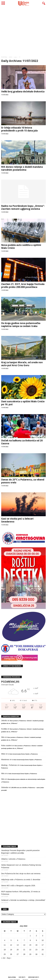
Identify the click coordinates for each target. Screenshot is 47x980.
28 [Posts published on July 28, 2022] (24, 954)
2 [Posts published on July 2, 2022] (36, 936)
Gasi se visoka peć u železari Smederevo (17, 520)
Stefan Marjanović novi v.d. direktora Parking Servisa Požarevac (21, 866)
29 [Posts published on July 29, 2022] (30, 954)
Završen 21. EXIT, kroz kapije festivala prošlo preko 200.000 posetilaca (23, 286)
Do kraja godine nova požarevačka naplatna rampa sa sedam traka (21, 325)
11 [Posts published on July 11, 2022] (5, 945)
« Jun (3, 958)
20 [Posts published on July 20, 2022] (18, 950)
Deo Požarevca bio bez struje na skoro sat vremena (21, 874)
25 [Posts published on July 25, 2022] (5, 954)
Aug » (9, 958)
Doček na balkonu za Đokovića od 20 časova (22, 442)
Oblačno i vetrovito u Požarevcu (13, 859)
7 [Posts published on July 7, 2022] (24, 940)
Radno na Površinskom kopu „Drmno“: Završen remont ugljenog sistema (23, 207)
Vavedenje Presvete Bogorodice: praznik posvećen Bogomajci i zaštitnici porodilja (20, 852)
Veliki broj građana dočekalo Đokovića (23, 92)
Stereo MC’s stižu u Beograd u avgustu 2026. (18, 886)
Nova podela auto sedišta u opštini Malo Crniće (21, 246)
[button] (43, 3)
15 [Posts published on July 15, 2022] (30, 945)
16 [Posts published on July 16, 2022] (36, 945)
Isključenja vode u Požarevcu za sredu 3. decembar (21, 880)
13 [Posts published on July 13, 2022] (18, 945)
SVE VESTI (22, 977)
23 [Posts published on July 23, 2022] (36, 950)
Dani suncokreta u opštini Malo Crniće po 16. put (23, 403)
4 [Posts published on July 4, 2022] (5, 940)
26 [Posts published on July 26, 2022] (11, 954)
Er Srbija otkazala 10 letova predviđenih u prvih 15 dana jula (19, 129)
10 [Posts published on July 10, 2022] (43, 940)
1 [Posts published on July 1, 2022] (30, 936)
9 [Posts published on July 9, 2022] (36, 940)
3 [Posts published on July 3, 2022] (43, 936)
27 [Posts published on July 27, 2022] (18, 954)
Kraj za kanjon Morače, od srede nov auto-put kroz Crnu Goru (22, 364)
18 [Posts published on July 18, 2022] (5, 950)
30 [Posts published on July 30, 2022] (36, 954)
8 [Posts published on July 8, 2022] (30, 940)
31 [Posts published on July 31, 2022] (43, 954)
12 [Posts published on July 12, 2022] (11, 945)
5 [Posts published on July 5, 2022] (11, 940)
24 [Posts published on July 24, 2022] (43, 950)
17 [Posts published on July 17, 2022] (43, 945)
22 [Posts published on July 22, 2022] (30, 950)
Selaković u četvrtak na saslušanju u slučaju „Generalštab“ (23, 900)
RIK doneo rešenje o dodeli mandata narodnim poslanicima (22, 168)
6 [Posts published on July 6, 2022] (18, 940)
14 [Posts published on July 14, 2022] (24, 945)
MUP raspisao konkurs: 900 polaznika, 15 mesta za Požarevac (21, 893)
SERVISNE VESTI (34, 977)
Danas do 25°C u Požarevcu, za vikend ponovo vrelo (23, 481)
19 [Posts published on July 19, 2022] (11, 950)
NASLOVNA (12, 977)
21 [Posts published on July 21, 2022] (24, 950)
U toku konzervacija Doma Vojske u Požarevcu (23, 754)
